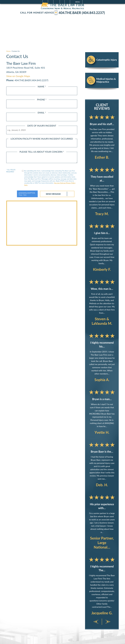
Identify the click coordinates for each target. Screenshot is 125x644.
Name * (42, 86)
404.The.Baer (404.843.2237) (80, 13)
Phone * (42, 100)
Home (8, 51)
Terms (24, 195)
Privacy (20, 195)
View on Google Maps (18, 76)
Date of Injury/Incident (42, 126)
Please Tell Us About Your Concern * (42, 152)
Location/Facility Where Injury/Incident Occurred (42, 139)
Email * (42, 113)
